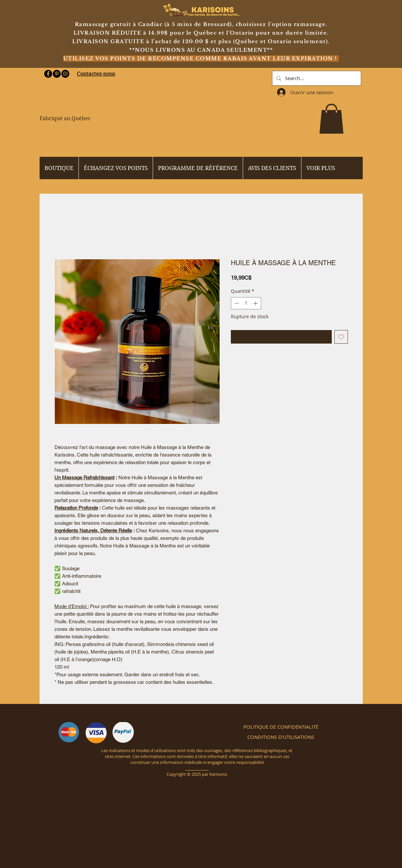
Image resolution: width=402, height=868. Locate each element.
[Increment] (256, 303)
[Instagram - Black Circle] (65, 74)
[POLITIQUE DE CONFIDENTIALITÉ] (281, 727)
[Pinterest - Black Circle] (57, 74)
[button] (331, 119)
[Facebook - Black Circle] (48, 74)
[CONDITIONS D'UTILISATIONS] (281, 737)
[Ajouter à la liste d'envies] (341, 337)
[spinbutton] (246, 303)
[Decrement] (236, 303)
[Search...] (316, 78)
